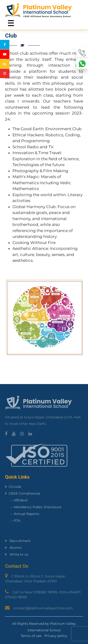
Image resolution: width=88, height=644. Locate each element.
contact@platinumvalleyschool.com (43, 608)
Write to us (17, 554)
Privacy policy (56, 636)
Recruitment (18, 541)
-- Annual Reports (22, 514)
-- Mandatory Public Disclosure (33, 507)
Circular (13, 487)
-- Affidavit (16, 500)
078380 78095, (46, 592)
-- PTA (13, 521)
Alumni (13, 548)
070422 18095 (16, 597)
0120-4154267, (70, 592)
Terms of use (31, 636)
